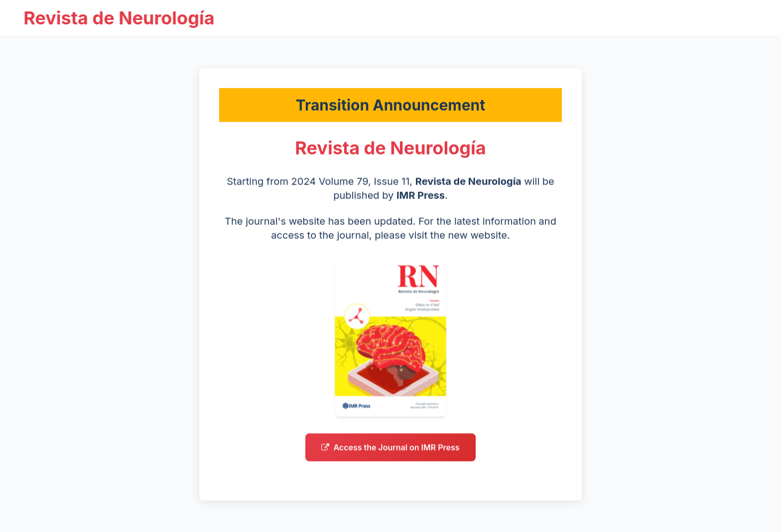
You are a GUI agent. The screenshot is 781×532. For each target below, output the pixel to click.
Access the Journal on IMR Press (390, 450)
